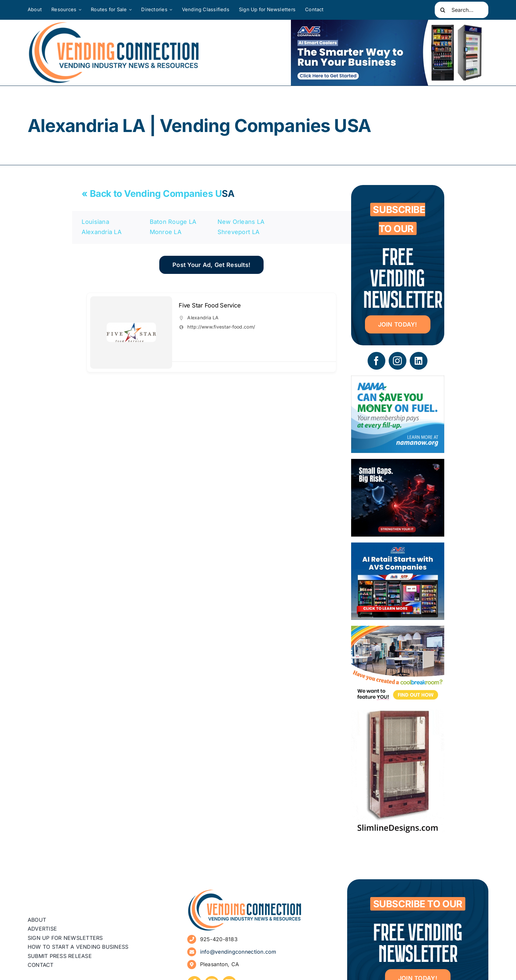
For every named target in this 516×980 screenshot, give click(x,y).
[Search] (443, 10)
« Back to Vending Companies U (152, 194)
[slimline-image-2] (398, 714)
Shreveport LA (239, 232)
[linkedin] (419, 361)
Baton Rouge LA (173, 222)
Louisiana (95, 222)
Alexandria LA (102, 232)
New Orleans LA (241, 222)
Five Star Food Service (210, 305)
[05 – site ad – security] (398, 464)
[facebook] (376, 361)
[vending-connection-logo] (245, 892)
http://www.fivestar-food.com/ (221, 327)
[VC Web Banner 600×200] (390, 53)
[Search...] (462, 10)
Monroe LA (166, 232)
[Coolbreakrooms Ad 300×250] (398, 631)
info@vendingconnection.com (238, 952)
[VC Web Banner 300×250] (398, 547)
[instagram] (398, 361)
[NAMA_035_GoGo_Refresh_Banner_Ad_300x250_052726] (398, 380)
